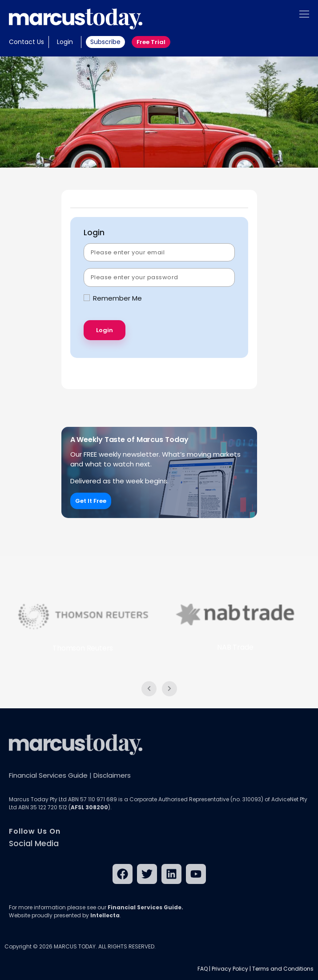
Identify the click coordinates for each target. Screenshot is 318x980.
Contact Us (26, 42)
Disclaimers (112, 775)
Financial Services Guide (48, 775)
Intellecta (105, 915)
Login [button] (65, 42)
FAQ (203, 969)
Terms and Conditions (283, 969)
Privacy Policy (230, 969)
